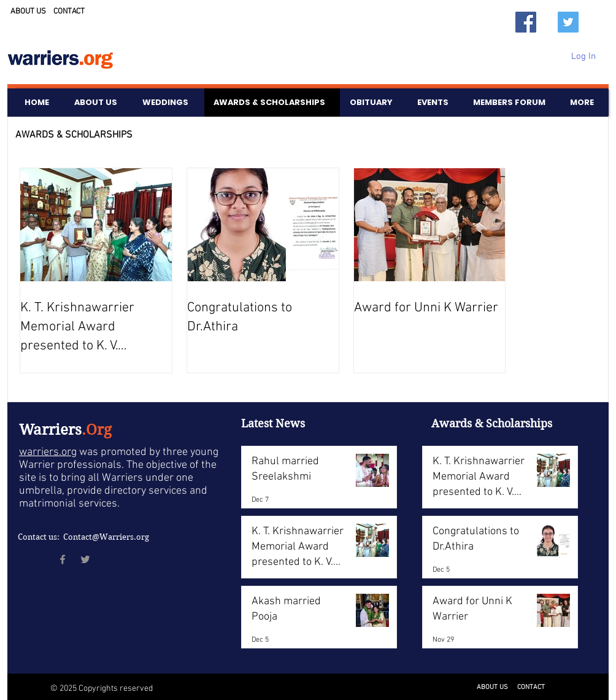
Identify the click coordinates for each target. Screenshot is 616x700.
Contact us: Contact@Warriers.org (83, 537)
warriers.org (48, 452)
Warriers (50, 430)
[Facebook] (526, 22)
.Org (97, 430)
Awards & (459, 423)
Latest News (273, 423)
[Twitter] (568, 22)
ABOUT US (28, 12)
